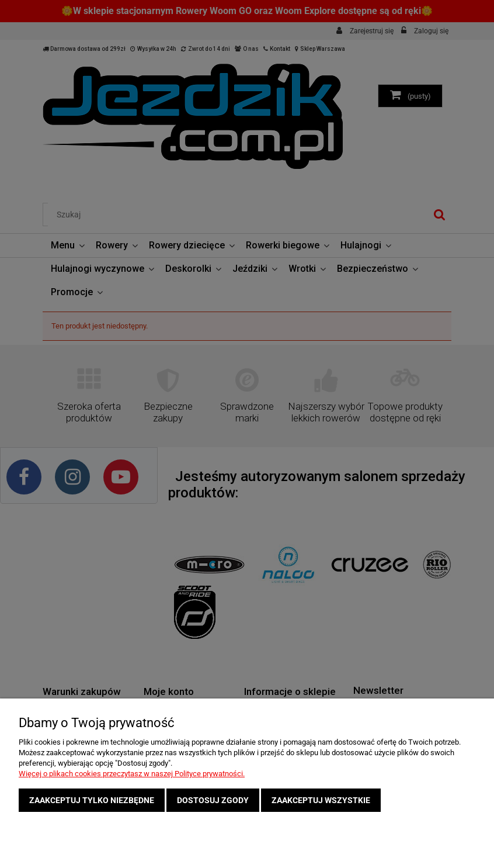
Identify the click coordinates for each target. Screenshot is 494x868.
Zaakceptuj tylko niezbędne (92, 800)
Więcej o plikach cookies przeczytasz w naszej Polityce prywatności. (132, 774)
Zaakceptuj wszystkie (321, 800)
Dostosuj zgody (213, 800)
